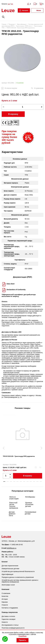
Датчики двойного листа (12, 514)
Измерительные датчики (10, 569)
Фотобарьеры (30, 497)
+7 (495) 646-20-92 (16, 545)
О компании (6, 593)
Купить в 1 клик (9, 101)
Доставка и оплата (8, 616)
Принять (22, 640)
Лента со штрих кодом (14, 498)
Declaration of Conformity (16, 290)
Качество (5, 596)
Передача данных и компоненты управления (18, 577)
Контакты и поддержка (10, 608)
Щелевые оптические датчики (29, 504)
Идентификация (7, 574)
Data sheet (11, 284)
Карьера (5, 602)
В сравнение (39, 88)
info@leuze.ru (25, 324)
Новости (5, 622)
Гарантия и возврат (9, 619)
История (5, 599)
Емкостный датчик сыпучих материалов (14, 505)
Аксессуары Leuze (8, 585)
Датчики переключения (10, 566)
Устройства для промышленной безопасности (18, 571)
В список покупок (11, 88)
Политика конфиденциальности (13, 628)
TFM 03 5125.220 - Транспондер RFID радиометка (19, 456)
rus (9, 4)
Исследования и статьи (10, 625)
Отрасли (5, 605)
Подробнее (23, 636)
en (12, 4)
